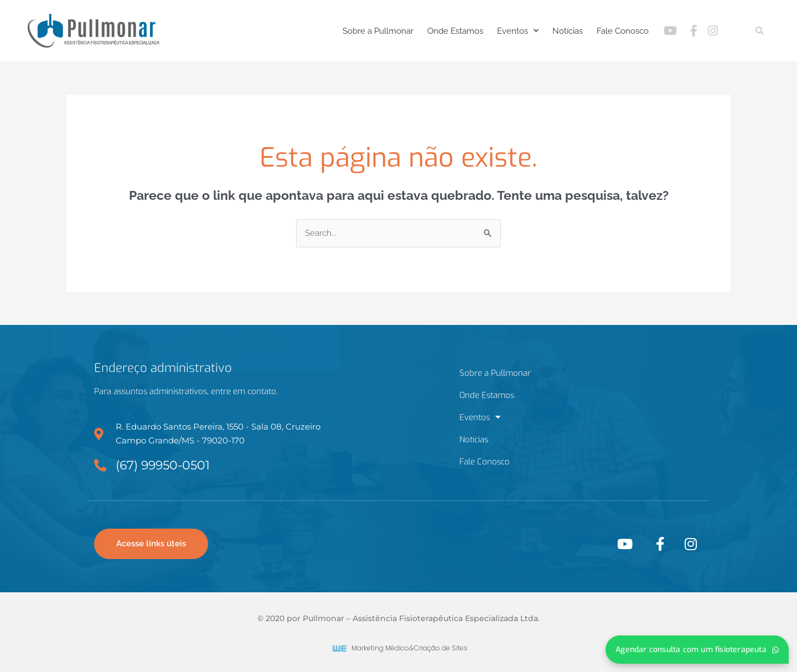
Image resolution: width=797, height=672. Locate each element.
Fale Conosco (623, 31)
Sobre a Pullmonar (378, 31)
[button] (760, 31)
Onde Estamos (455, 31)
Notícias (568, 31)
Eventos (518, 31)
